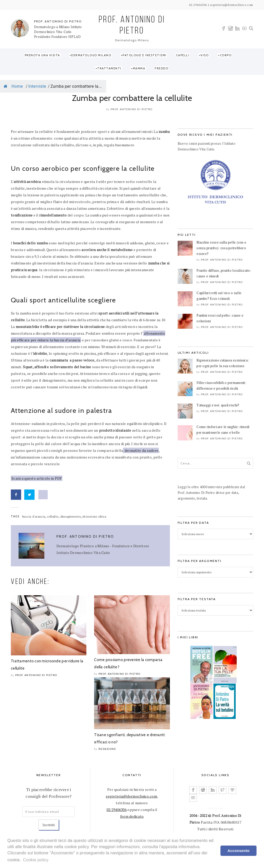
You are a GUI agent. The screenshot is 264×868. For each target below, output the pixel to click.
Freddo (162, 68)
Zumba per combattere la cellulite (132, 98)
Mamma (139, 68)
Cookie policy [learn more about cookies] (36, 860)
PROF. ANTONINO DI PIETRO (58, 21)
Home (13, 86)
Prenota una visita (42, 55)
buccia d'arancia (34, 516)
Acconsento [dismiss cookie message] (239, 851)
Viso (205, 55)
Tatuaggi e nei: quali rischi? (218, 405)
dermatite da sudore (141, 450)
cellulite (53, 516)
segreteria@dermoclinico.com (131, 796)
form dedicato (132, 816)
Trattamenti (109, 68)
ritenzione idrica (94, 516)
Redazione (107, 749)
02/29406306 (117, 810)
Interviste (37, 86)
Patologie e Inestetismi (145, 55)
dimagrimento (71, 516)
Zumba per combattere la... (76, 86)
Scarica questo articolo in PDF (37, 478)
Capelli (183, 55)
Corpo (226, 55)
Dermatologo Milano (91, 55)
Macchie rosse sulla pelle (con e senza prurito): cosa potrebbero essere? (221, 248)
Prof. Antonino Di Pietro (132, 109)
